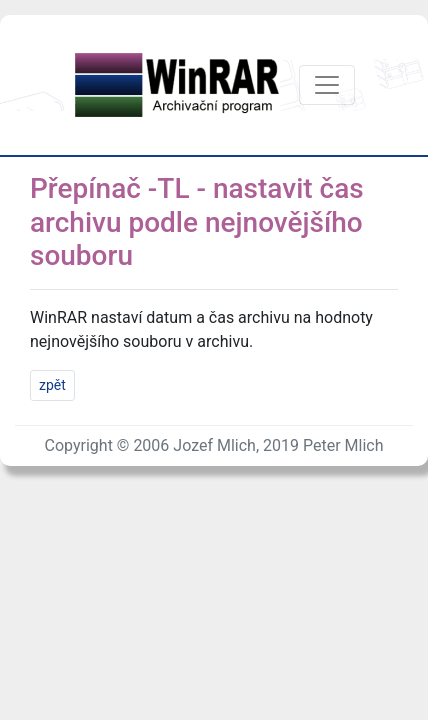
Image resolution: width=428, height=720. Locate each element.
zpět (52, 385)
